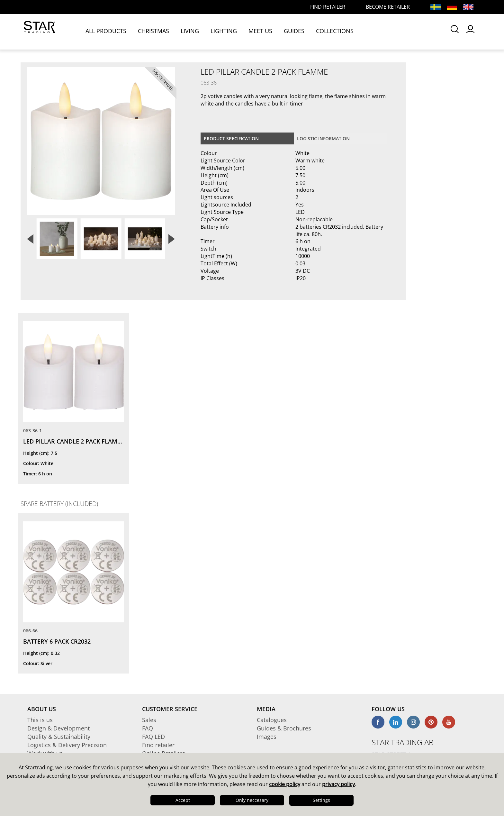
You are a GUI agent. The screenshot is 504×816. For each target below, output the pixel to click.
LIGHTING (225, 31)
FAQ (148, 728)
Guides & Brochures (284, 728)
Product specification (231, 138)
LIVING (191, 31)
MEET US (262, 31)
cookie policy (285, 784)
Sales (149, 720)
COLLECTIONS (336, 31)
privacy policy (338, 784)
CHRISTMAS (155, 31)
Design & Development (59, 728)
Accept (183, 800)
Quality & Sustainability (59, 737)
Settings (321, 800)
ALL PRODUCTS (107, 31)
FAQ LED (153, 737)
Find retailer (158, 745)
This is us (40, 720)
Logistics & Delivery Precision (67, 745)
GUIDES (295, 31)
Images (267, 737)
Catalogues (272, 720)
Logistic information (323, 138)
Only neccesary (252, 800)
